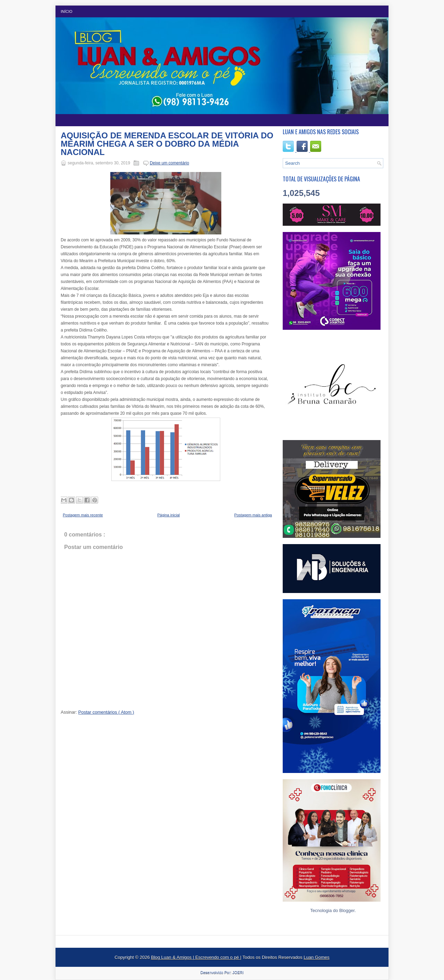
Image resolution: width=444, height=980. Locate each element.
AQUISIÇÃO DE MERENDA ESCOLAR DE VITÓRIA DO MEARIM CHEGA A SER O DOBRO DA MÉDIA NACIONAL (167, 144)
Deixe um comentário (169, 163)
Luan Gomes (316, 957)
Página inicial (168, 515)
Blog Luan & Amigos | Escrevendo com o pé (195, 957)
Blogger (347, 910)
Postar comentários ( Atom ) (106, 712)
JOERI (238, 972)
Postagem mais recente (83, 515)
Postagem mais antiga (253, 515)
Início (67, 11)
